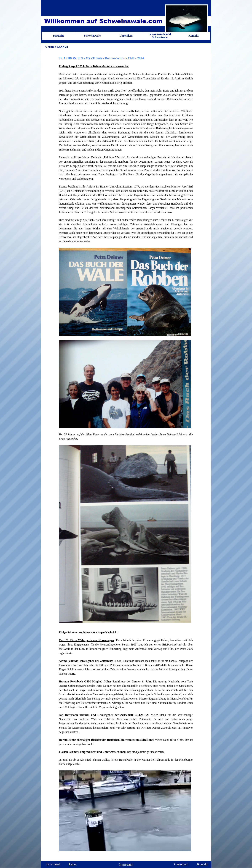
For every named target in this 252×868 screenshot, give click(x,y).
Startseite (59, 36)
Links (73, 864)
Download (53, 864)
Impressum (126, 865)
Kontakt (194, 36)
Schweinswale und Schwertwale (160, 36)
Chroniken (126, 36)
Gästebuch (181, 864)
